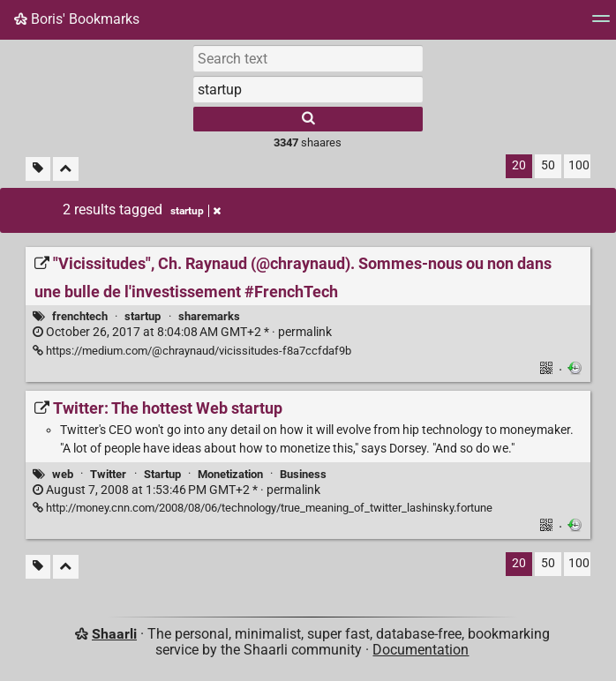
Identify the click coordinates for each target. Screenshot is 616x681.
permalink (182, 332)
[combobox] (308, 89)
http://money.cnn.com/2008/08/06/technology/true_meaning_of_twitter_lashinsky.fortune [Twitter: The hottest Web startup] (263, 508)
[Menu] (601, 24)
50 (548, 165)
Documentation (421, 650)
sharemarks (209, 316)
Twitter (108, 474)
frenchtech (80, 316)
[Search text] (308, 58)
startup (143, 316)
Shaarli (114, 634)
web (63, 474)
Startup (162, 474)
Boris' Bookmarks (77, 19)
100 (579, 165)
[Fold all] (66, 169)
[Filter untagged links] (38, 169)
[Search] (308, 119)
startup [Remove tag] (195, 211)
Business (303, 474)
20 (519, 165)
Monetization (230, 474)
